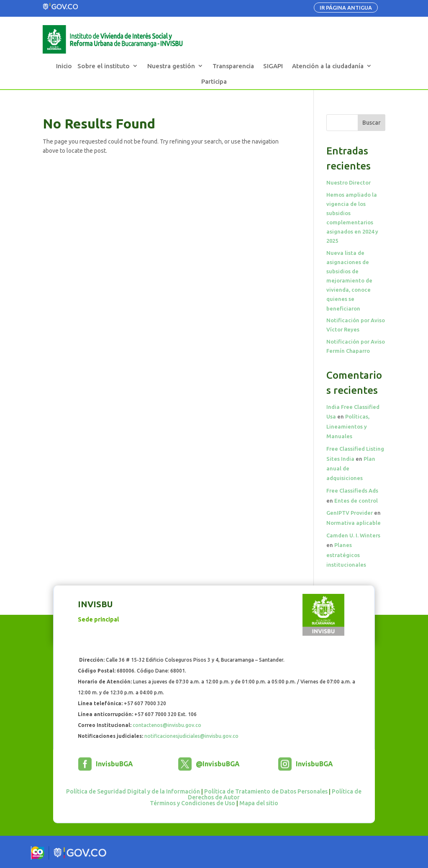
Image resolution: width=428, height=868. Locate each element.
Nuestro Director (349, 182)
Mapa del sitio (259, 803)
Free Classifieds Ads (352, 490)
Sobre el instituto (104, 66)
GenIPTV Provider (350, 513)
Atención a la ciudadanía (328, 66)
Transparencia (233, 66)
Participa (214, 81)
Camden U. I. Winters (353, 535)
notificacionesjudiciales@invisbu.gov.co (191, 736)
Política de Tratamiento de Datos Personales (266, 791)
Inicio (64, 66)
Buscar (372, 123)
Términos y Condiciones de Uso (192, 803)
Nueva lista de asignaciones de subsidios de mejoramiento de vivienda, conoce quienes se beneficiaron (349, 281)
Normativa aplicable (354, 523)
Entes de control (356, 501)
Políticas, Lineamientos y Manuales (348, 426)
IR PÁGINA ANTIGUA (346, 8)
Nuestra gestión (171, 66)
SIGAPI (273, 66)
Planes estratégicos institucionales (346, 555)
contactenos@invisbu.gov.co (167, 725)
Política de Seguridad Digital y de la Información (133, 791)
